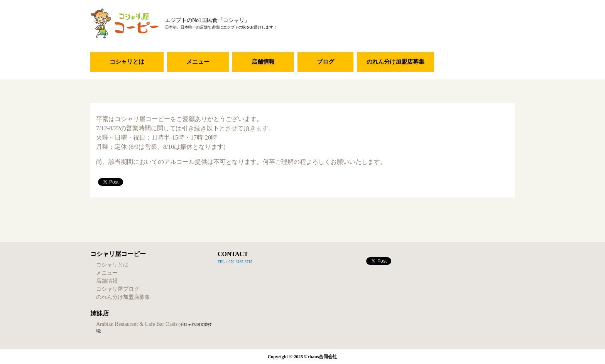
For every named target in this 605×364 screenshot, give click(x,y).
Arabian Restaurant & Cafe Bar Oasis (137, 324)
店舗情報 (263, 62)
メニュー (198, 62)
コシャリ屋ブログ (118, 289)
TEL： (223, 262)
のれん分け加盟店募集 (395, 62)
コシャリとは (127, 62)
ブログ (325, 62)
